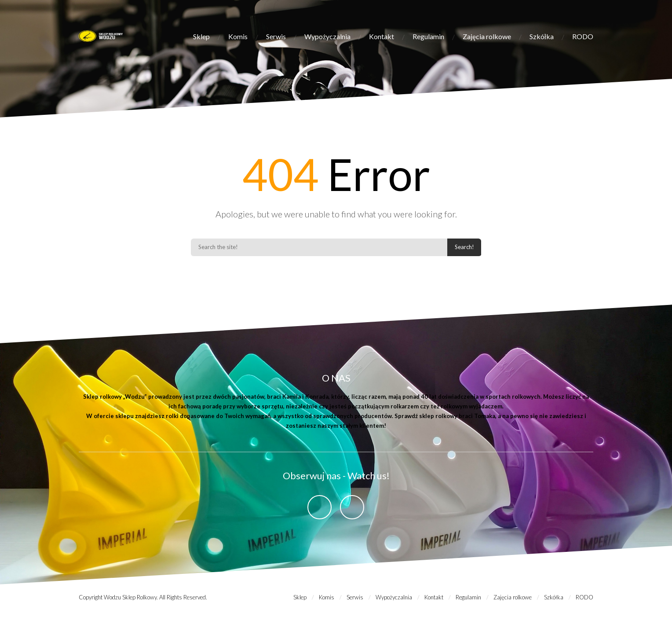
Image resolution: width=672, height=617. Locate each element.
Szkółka (542, 36)
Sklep (201, 36)
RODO (583, 36)
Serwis (276, 36)
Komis (238, 36)
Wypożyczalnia (327, 36)
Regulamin (428, 36)
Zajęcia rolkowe (487, 36)
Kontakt (382, 36)
